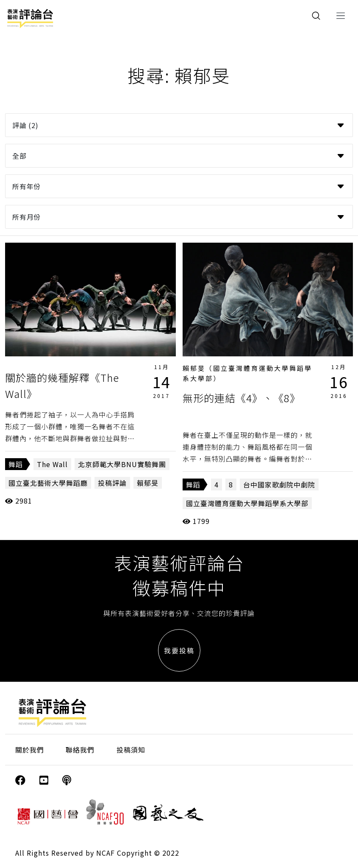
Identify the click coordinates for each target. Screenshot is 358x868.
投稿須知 (131, 750)
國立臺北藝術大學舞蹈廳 (48, 483)
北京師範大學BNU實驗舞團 (122, 464)
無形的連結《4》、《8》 (241, 398)
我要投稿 (179, 650)
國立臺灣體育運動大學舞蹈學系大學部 (247, 503)
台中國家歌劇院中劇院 (279, 484)
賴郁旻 (148, 483)
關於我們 (30, 750)
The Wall (52, 464)
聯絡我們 (80, 750)
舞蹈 (16, 464)
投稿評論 (112, 483)
